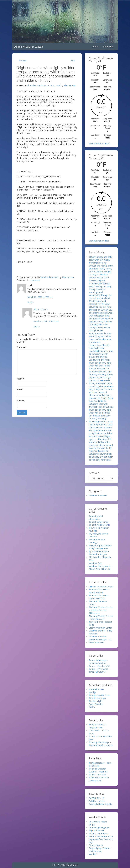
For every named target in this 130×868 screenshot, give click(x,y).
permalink (35, 280)
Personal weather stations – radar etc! (98, 770)
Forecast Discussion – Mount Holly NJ (100, 591)
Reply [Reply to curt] (31, 302)
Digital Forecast (97, 830)
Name (20, 379)
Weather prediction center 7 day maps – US (100, 638)
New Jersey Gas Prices (100, 695)
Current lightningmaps (99, 828)
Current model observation (96, 517)
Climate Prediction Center (101, 587)
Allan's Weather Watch (29, 47)
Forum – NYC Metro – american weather (100, 670)
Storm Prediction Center (100, 628)
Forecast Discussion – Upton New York (100, 597)
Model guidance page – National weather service (101, 744)
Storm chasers (96, 845)
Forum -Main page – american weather (99, 662)
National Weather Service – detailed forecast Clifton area (101, 610)
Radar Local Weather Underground (99, 779)
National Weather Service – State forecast (101, 617)
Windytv (93, 854)
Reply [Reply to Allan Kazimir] (37, 326)
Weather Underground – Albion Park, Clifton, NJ (100, 567)
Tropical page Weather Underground (100, 850)
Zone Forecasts (97, 642)
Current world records (99, 525)
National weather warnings (97, 541)
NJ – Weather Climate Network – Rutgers (99, 553)
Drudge (93, 692)
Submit (22, 412)
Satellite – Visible (97, 801)
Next (73, 60)
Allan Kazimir (70, 85)
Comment (21, 347)
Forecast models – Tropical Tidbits (98, 726)
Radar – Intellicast (97, 775)
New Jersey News (97, 698)
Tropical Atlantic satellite (101, 804)
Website (20, 400)
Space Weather (96, 704)
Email (20, 390)
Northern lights (96, 701)
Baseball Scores (97, 689)
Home (95, 47)
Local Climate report (99, 833)
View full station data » (100, 144)
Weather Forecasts (49, 277)
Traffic (92, 707)
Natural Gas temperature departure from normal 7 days (101, 839)
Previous (23, 60)
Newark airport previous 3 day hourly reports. (100, 547)
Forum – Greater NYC (99, 666)
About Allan (108, 47)
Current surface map (99, 522)
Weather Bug (95, 563)
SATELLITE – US (97, 798)
